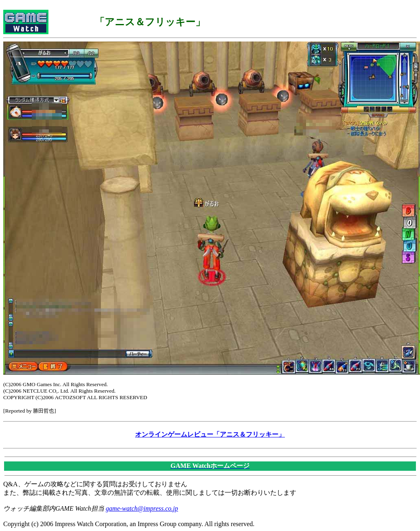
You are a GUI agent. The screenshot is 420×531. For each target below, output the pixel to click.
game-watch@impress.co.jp (142, 508)
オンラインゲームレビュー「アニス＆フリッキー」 (210, 434)
